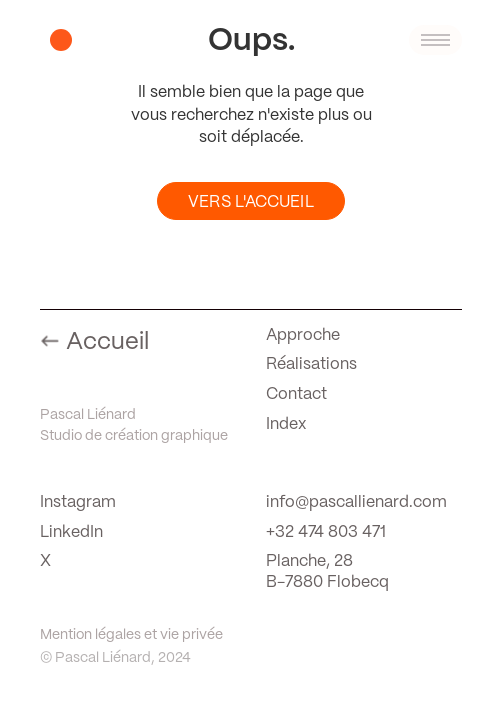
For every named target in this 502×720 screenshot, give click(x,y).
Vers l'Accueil (250, 202)
